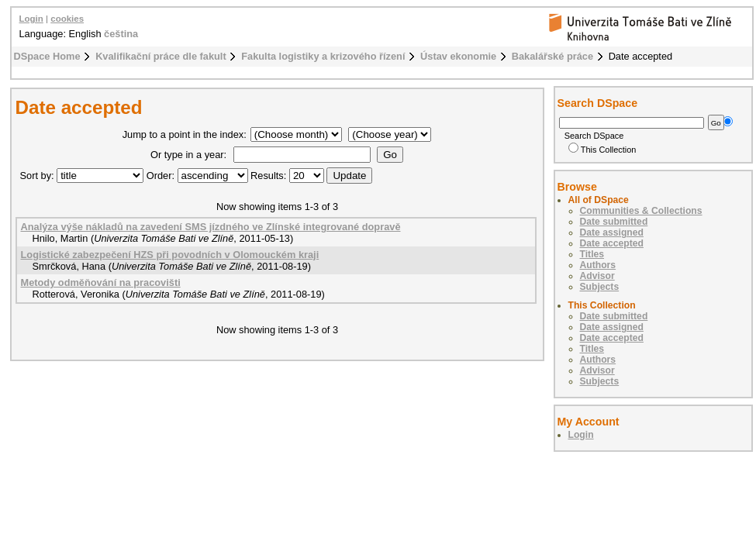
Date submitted (614, 222)
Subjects (600, 287)
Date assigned (612, 232)
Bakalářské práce (552, 56)
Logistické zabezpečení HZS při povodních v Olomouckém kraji (170, 255)
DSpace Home (47, 56)
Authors (598, 265)
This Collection (602, 150)
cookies (67, 19)
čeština (121, 34)
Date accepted (612, 243)
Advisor (597, 276)
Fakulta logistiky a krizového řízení (323, 56)
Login (31, 19)
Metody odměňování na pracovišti (101, 282)
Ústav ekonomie (458, 56)
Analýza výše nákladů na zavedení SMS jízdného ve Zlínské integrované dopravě (211, 227)
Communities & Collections (641, 211)
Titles (592, 254)
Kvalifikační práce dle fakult (161, 56)
